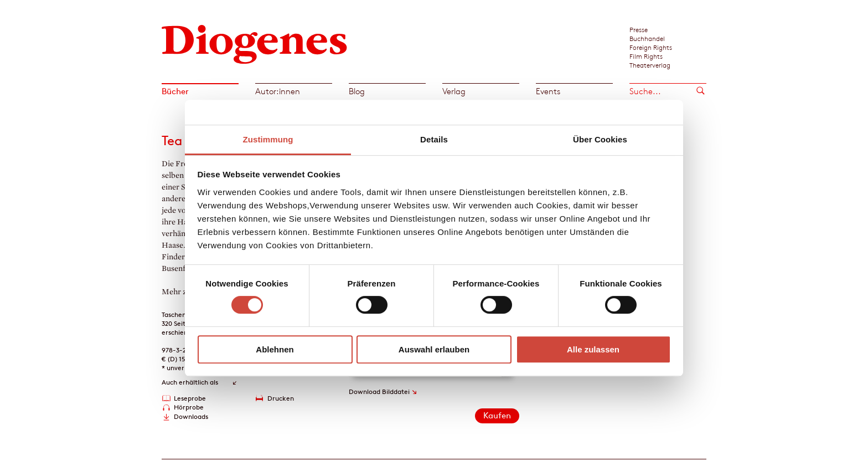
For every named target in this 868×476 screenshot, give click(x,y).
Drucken (281, 398)
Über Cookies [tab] (600, 139)
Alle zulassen (593, 349)
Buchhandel (647, 38)
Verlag (454, 91)
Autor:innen (278, 91)
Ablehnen (275, 349)
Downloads (191, 416)
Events (548, 91)
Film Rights (646, 56)
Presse (639, 29)
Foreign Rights (651, 47)
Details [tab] (434, 139)
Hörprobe (189, 407)
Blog (357, 91)
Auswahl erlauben (434, 349)
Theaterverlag (650, 65)
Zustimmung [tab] (268, 139)
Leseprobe (190, 398)
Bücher (175, 91)
